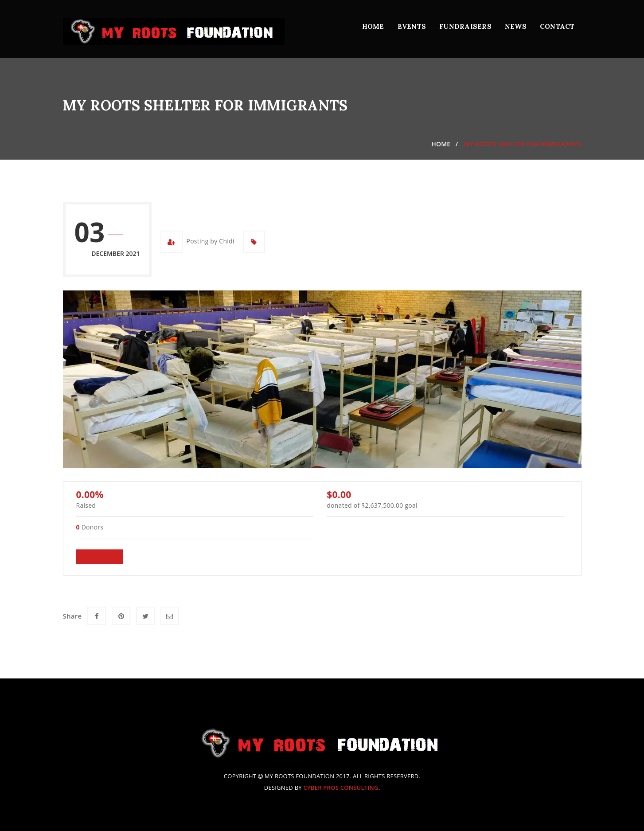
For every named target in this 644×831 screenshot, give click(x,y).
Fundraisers (465, 26)
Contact (557, 26)
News (516, 26)
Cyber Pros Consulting (341, 788)
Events (412, 26)
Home (373, 26)
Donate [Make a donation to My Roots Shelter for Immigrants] (100, 557)
